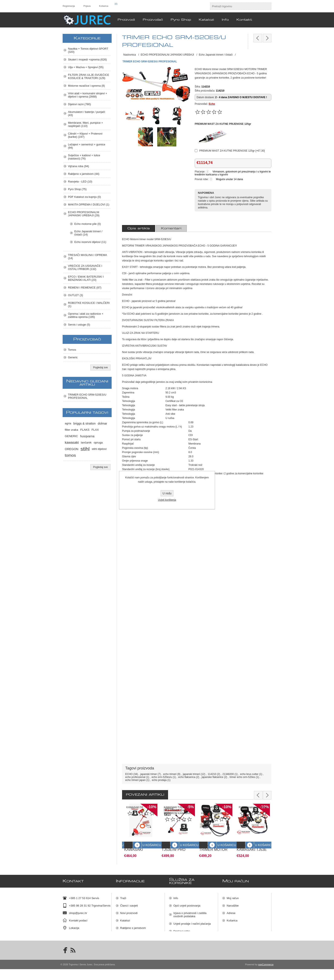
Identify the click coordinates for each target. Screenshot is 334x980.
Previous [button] (258, 795)
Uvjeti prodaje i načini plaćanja (192, 919)
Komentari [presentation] (171, 228)
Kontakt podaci (78, 916)
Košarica (232, 916)
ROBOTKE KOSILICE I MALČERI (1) (89, 304)
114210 (212, 774)
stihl (85, 449)
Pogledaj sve (100, 367)
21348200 (228, 774)
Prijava (87, 6)
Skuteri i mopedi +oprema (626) (87, 60)
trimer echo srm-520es (242, 777)
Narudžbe (233, 901)
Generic (73, 357)
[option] (141, 829)
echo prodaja (159, 780)
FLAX (95, 430)
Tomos (72, 350)
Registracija (69, 6)
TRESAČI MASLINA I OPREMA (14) (87, 257)
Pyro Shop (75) (77, 189)
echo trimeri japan (135, 780)
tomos (70, 455)
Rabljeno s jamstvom (133, 923)
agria (68, 423)
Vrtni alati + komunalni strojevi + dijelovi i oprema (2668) (88, 95)
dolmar (102, 423)
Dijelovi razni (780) (79, 104)
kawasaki (72, 443)
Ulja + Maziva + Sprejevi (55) (86, 67)
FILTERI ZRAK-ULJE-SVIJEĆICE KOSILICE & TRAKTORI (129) (89, 76)
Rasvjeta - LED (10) (80, 182)
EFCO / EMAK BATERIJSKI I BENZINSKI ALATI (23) (86, 278)
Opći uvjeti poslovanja (187, 901)
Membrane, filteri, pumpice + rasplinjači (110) (85, 124)
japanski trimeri (191, 774)
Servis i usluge (129, 931)
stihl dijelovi (99, 449)
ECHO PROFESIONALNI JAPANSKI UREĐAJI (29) (84, 214)
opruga (98, 443)
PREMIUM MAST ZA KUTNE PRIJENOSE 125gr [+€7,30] (232, 151)
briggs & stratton (84, 423)
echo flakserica (187, 777)
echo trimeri (170, 774)
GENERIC (71, 436)
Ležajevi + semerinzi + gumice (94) (87, 146)
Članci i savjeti (129, 901)
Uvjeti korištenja (167, 500)
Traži (123, 893)
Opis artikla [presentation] (139, 228)
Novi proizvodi (129, 908)
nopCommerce (266, 975)
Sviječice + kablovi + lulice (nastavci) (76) (84, 157)
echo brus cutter (249, 774)
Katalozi (125, 916)
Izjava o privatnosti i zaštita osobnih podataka (190, 910)
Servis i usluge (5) (79, 325)
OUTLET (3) (76, 295)
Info (176, 893)
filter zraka (71, 430)
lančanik (86, 443)
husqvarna (87, 436)
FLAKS (85, 430)
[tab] (139, 228)
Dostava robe (182, 926)
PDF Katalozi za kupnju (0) (84, 197)
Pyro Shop (127, 938)
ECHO (129, 774)
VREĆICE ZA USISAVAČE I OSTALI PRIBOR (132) (85, 267)
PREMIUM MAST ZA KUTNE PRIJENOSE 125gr (223, 124)
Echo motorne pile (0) (88, 224)
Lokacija (74, 923)
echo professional (135, 777)
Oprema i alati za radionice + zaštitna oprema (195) (86, 315)
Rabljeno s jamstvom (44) (84, 174)
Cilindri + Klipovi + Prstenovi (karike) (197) (85, 135)
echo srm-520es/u (162, 777)
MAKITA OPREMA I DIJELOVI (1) (89, 204)
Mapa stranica (182, 941)
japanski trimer (149, 774)
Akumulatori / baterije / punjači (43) (86, 113)
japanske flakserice (212, 777)
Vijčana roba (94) (78, 166)
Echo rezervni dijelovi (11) (90, 242)
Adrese (231, 908)
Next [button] (267, 795)
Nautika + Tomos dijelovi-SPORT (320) (88, 50)
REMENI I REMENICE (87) (85, 288)
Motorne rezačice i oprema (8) (86, 86)
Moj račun (233, 893)
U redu (167, 493)
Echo (212, 104)
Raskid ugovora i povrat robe (191, 934)
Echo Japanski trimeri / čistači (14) (88, 233)
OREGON (72, 449)
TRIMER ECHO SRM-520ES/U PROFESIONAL (87, 396)
